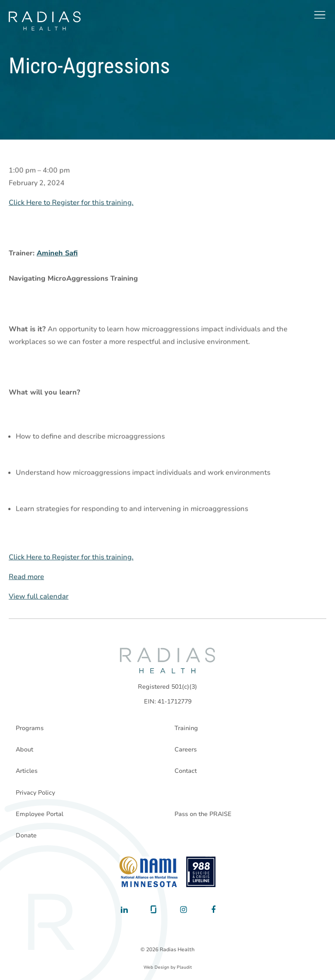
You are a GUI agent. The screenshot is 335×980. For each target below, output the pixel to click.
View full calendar (39, 597)
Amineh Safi (57, 253)
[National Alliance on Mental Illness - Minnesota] (149, 872)
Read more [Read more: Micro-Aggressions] (26, 577)
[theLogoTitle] (45, 21)
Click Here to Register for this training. (71, 203)
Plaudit (184, 967)
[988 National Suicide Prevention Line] (201, 872)
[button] (320, 15)
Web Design (156, 967)
